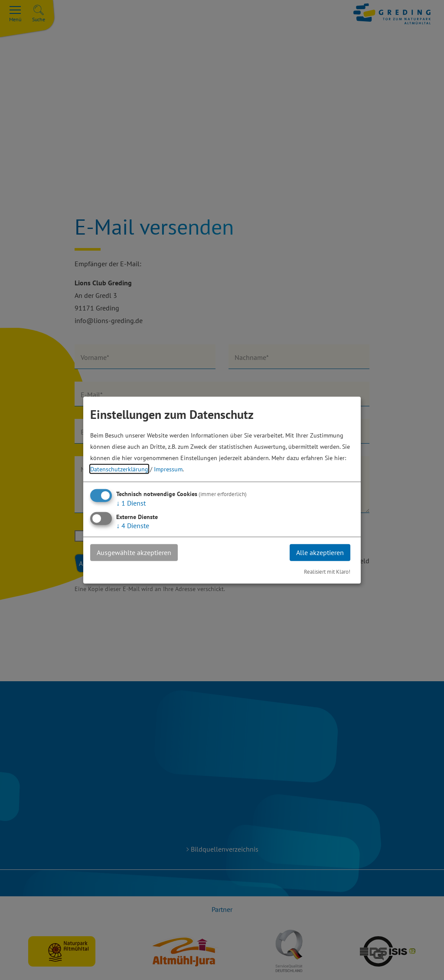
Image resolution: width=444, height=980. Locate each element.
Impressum (168, 469)
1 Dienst (131, 503)
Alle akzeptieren (320, 552)
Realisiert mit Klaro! (327, 571)
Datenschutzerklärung (119, 469)
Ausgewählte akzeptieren (134, 552)
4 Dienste (133, 526)
